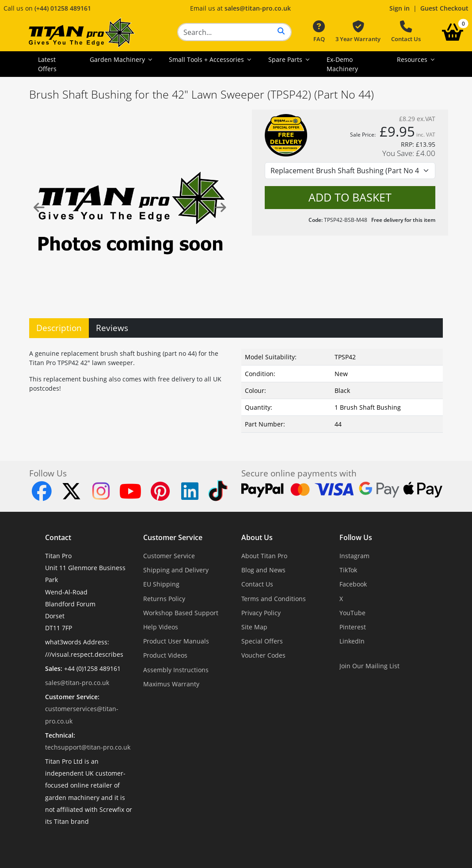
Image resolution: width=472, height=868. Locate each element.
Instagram (354, 556)
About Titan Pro (264, 556)
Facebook (353, 584)
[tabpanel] (236, 389)
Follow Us (356, 537)
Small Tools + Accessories (207, 59)
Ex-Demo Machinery (342, 64)
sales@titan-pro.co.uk (258, 8)
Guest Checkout (444, 8)
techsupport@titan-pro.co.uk (88, 747)
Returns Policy (164, 599)
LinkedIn (352, 641)
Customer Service (173, 537)
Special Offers (262, 641)
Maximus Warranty (171, 684)
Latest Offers (47, 64)
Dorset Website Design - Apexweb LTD (266, 843)
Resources (413, 59)
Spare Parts (286, 59)
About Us (257, 537)
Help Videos (161, 627)
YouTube (352, 613)
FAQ (319, 32)
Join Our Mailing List (369, 666)
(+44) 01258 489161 (63, 8)
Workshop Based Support (181, 613)
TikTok (348, 570)
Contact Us (406, 32)
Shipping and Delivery (176, 570)
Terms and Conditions (274, 599)
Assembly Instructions (176, 670)
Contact (58, 537)
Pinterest (353, 627)
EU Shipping (161, 584)
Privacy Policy (261, 613)
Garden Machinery (118, 59)
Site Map (254, 627)
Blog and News (263, 570)
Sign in (400, 8)
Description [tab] (59, 328)
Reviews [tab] (112, 328)
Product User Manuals (176, 641)
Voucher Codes (263, 655)
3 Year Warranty (358, 32)
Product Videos (165, 655)
